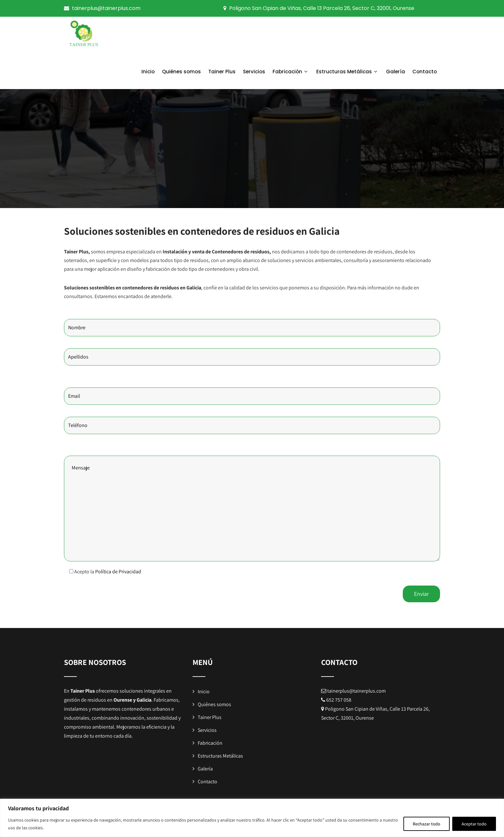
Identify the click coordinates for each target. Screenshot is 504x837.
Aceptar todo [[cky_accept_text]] (474, 824)
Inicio (148, 72)
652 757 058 (339, 700)
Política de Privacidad (118, 572)
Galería (396, 72)
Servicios (254, 72)
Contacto (425, 72)
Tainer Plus (222, 72)
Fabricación (291, 72)
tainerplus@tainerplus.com (106, 8)
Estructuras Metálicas (347, 72)
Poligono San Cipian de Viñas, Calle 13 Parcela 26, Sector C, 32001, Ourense (322, 8)
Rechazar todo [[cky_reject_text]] (427, 824)
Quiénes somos (181, 72)
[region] (252, 818)
